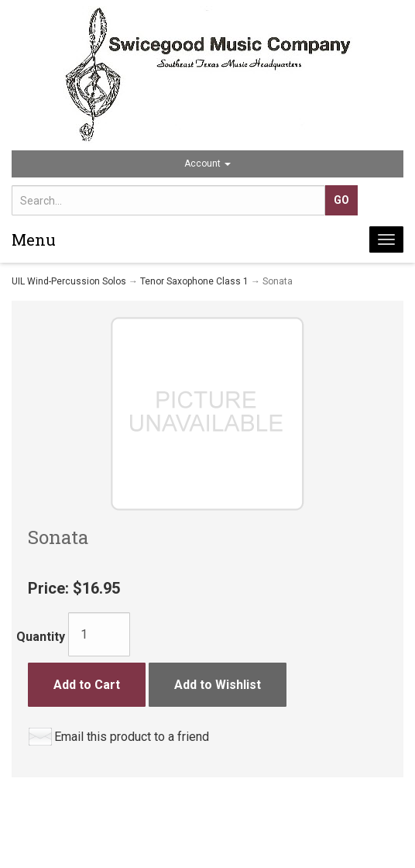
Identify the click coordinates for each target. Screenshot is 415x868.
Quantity (41, 637)
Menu (34, 239)
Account (207, 164)
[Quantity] (99, 634)
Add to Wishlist (218, 685)
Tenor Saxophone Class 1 (194, 281)
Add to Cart (87, 685)
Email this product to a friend (132, 737)
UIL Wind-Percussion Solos (69, 281)
